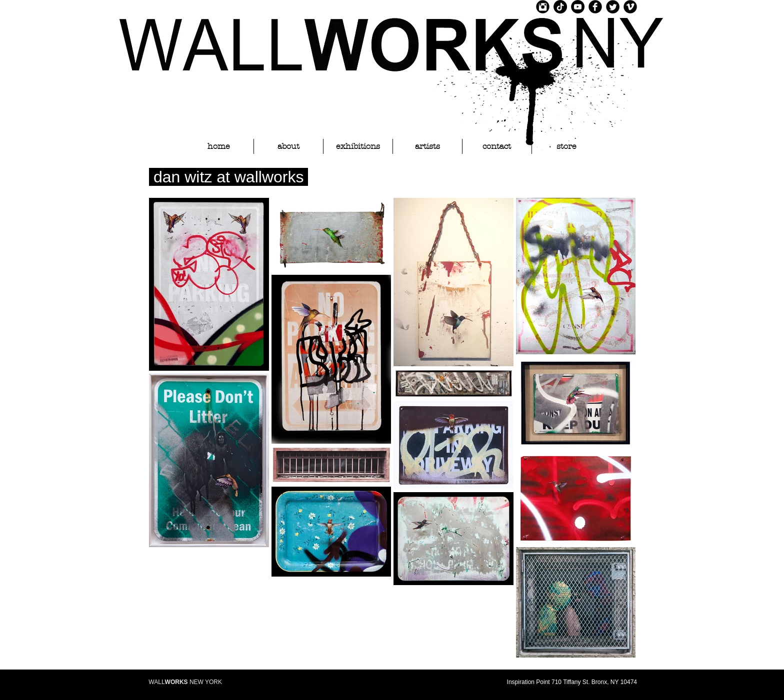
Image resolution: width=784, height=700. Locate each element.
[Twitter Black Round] (613, 7)
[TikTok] (560, 7)
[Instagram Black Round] (543, 7)
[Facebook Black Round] (595, 7)
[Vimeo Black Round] (630, 7)
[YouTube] (578, 7)
